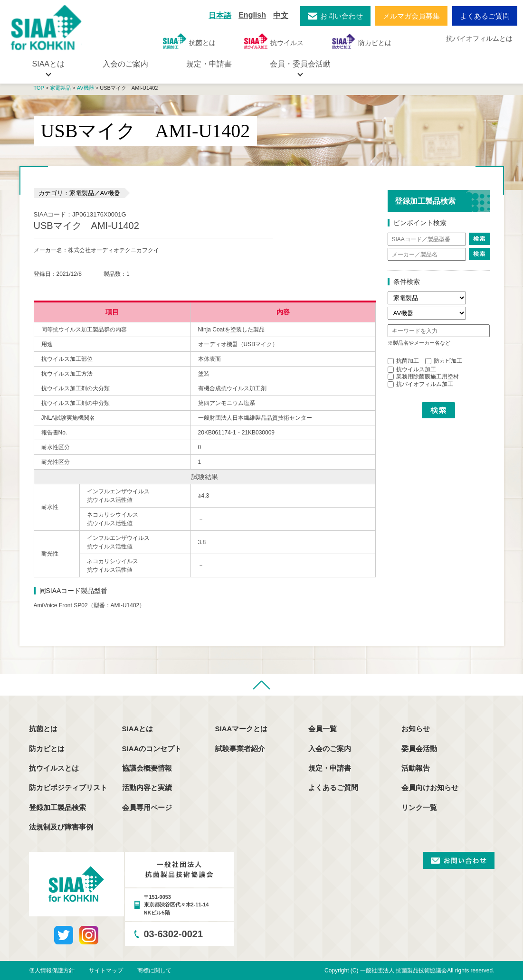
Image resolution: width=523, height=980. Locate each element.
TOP (39, 88)
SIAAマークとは (242, 729)
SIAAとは (138, 729)
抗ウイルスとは (54, 768)
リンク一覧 (419, 807)
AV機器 (86, 88)
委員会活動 (419, 749)
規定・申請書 (209, 64)
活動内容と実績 (147, 787)
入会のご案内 (125, 64)
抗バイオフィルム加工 (420, 384)
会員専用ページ (147, 807)
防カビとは (362, 41)
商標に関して (154, 971)
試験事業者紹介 (240, 749)
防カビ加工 (444, 361)
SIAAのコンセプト (152, 749)
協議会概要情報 (147, 768)
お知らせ (416, 729)
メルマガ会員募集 (411, 16)
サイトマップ (106, 971)
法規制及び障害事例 (61, 827)
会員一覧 (323, 729)
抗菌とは (189, 41)
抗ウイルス (274, 41)
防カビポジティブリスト (68, 787)
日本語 (220, 15)
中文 (281, 15)
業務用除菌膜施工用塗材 (423, 377)
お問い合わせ (342, 16)
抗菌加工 (403, 361)
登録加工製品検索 (57, 807)
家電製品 (60, 88)
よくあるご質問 (485, 16)
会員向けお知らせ (430, 787)
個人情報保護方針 (52, 971)
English (252, 15)
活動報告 (416, 768)
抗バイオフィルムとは (479, 38)
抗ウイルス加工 (412, 369)
